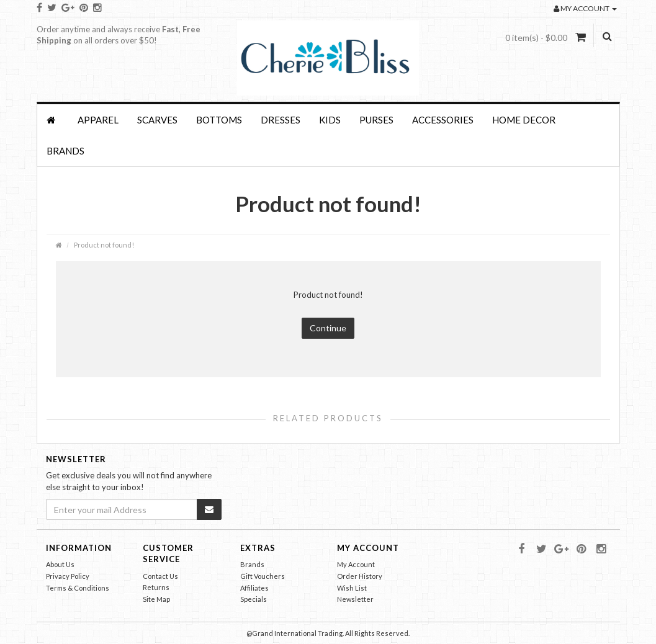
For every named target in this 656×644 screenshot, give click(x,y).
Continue (328, 328)
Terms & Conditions (78, 588)
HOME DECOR (524, 120)
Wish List (352, 588)
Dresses (281, 120)
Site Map (156, 599)
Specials (254, 599)
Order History (360, 576)
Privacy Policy (68, 576)
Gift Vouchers (263, 576)
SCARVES (157, 120)
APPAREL (98, 120)
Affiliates (254, 588)
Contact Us (160, 576)
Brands (65, 151)
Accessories (443, 120)
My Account (356, 564)
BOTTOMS (219, 120)
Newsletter (355, 599)
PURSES (376, 120)
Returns (156, 587)
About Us (60, 564)
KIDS (330, 120)
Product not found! (104, 245)
